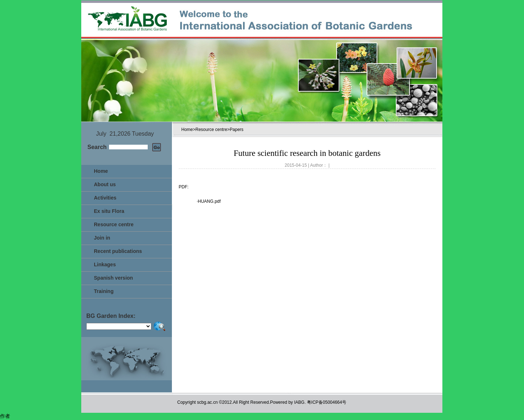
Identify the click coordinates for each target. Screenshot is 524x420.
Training (104, 291)
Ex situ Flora (109, 211)
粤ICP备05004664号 (327, 402)
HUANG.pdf (209, 201)
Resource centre (114, 224)
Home (101, 171)
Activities (105, 198)
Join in (102, 238)
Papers (237, 130)
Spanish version (113, 278)
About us (105, 184)
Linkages (105, 264)
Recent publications (118, 251)
